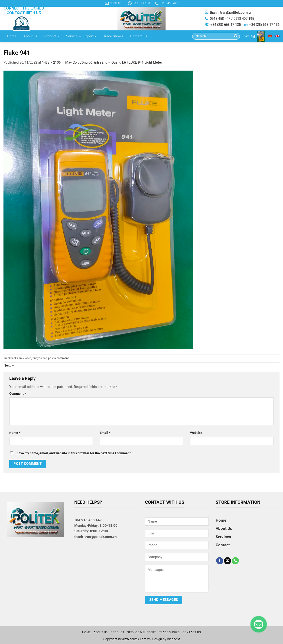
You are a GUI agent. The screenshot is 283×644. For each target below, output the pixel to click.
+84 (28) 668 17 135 (226, 25)
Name (15, 433)
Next (9, 365)
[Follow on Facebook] (220, 561)
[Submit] (236, 36)
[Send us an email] (228, 561)
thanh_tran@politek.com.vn (231, 13)
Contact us (139, 36)
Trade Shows (113, 36)
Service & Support (81, 36)
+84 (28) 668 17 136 (264, 25)
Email (105, 433)
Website (196, 433)
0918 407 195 (244, 19)
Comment (18, 394)
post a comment (58, 358)
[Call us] (235, 561)
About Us (224, 528)
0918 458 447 (220, 19)
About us (30, 36)
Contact (223, 545)
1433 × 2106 (51, 62)
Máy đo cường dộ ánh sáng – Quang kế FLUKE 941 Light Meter (114, 62)
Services (223, 537)
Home (12, 36)
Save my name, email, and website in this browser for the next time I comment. (74, 453)
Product (52, 36)
